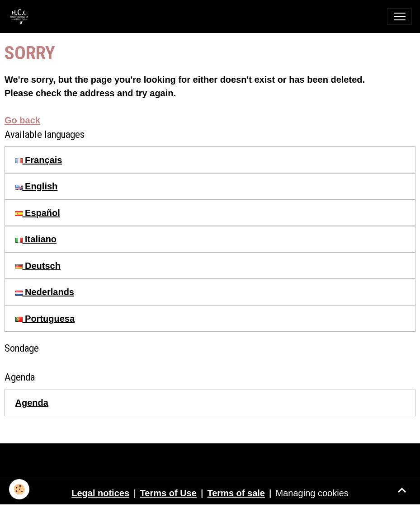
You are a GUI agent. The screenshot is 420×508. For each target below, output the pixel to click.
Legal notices (100, 493)
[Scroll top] (402, 490)
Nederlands (45, 292)
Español (38, 213)
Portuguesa (45, 319)
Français (39, 160)
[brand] (21, 16)
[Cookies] (19, 489)
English (37, 186)
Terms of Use (168, 493)
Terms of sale (236, 493)
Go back (22, 120)
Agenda (32, 403)
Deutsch (38, 266)
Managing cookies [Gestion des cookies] (312, 493)
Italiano (36, 239)
